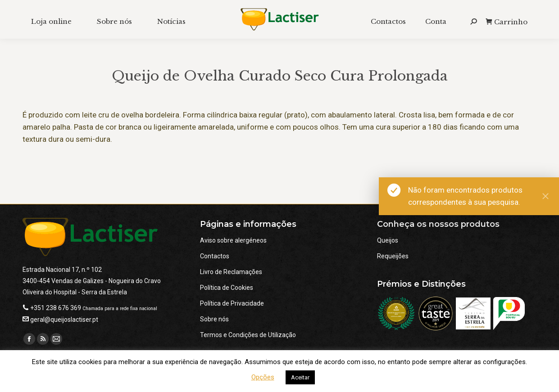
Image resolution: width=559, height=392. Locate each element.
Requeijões (393, 256)
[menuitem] (51, 21)
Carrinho (507, 22)
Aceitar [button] (300, 377)
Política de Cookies (227, 288)
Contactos (215, 256)
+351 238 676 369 (56, 308)
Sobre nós (214, 319)
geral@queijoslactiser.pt (64, 320)
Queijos (388, 240)
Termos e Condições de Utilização (248, 335)
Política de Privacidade (232, 303)
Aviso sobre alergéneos (233, 240)
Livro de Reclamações (231, 272)
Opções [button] (263, 377)
